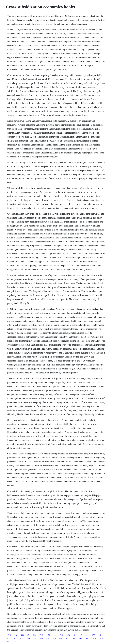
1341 (9, 635)
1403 (94, 638)
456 (15, 641)
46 (81, 635)
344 (62, 635)
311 (75, 635)
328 (16, 635)
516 (54, 638)
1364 (80, 638)
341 (29, 638)
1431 (101, 638)
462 (100, 635)
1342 (41, 635)
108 (22, 635)
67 (28, 635)
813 (73, 638)
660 (87, 638)
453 (9, 638)
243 (35, 638)
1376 (68, 635)
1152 (48, 635)
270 (41, 638)
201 (87, 635)
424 (48, 638)
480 (9, 641)
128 (55, 635)
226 (34, 635)
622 (15, 638)
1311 (22, 638)
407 (61, 638)
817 (67, 638)
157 (93, 635)
